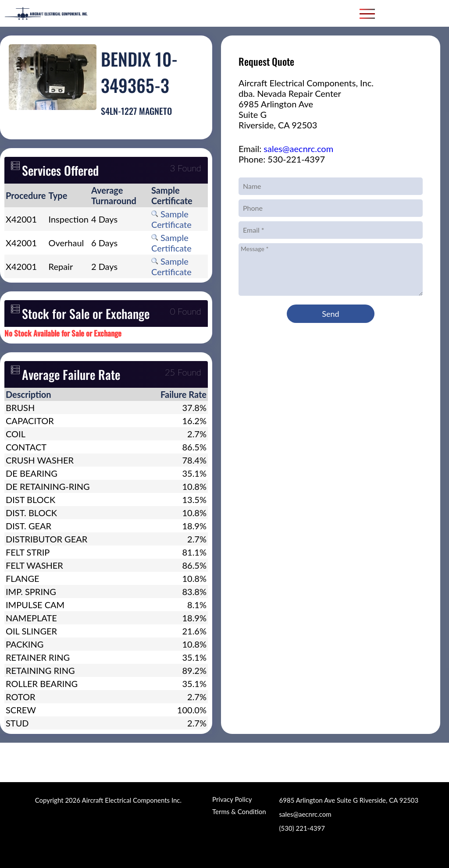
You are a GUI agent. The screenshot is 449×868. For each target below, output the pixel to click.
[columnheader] (26, 195)
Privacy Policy (232, 799)
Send (330, 314)
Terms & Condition (239, 811)
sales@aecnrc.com (298, 149)
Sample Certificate (171, 219)
